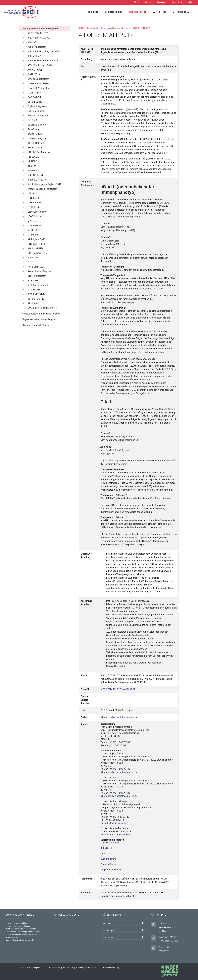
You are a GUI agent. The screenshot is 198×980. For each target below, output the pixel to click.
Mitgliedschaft (182, 12)
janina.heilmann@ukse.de (113, 823)
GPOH (81, 28)
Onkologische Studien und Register (115, 28)
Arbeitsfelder (113, 12)
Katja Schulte (107, 848)
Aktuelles (160, 12)
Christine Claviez (109, 864)
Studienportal (138, 12)
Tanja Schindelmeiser (111, 870)
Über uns (93, 12)
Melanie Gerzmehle (110, 843)
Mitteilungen (109, 931)
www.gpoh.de (163, 951)
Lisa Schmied (107, 854)
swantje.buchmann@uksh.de (115, 835)
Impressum (162, 2)
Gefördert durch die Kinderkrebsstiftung (103, 968)
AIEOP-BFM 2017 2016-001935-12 (118, 689)
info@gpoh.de (163, 947)
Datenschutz (177, 2)
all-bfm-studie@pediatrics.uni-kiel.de (119, 717)
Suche (137, 2)
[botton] (100, 12)
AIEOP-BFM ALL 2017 (141, 28)
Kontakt (190, 2)
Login (149, 2)
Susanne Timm (108, 859)
